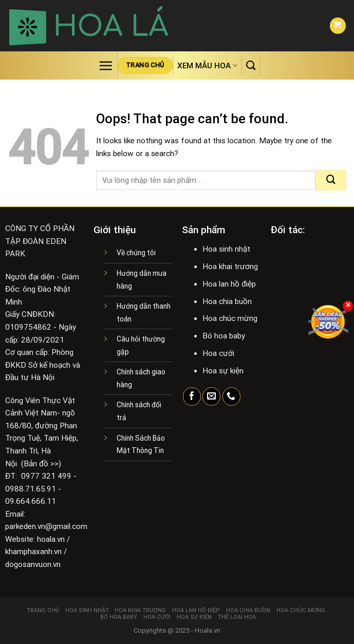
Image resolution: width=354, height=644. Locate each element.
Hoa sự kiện (194, 617)
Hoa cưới (157, 617)
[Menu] (106, 65)
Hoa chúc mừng (301, 610)
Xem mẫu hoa (207, 65)
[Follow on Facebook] (192, 396)
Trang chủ (43, 610)
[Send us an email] (211, 396)
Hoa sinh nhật (87, 610)
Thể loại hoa (237, 617)
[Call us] (231, 396)
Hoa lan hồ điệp (196, 610)
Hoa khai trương (140, 610)
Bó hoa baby (119, 617)
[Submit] (331, 180)
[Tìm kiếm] (251, 65)
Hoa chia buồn (248, 610)
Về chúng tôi (136, 253)
